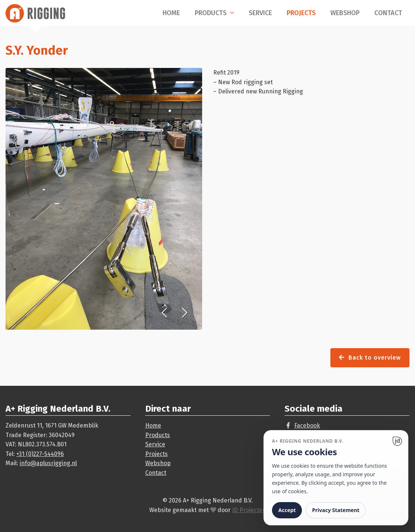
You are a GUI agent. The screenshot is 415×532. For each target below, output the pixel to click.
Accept (287, 510)
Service (260, 13)
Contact (388, 13)
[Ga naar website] (397, 441)
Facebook (307, 425)
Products (211, 13)
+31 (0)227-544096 (40, 454)
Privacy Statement (336, 510)
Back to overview (370, 358)
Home (171, 13)
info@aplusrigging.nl (48, 463)
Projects (301, 13)
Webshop (345, 13)
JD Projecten (249, 510)
